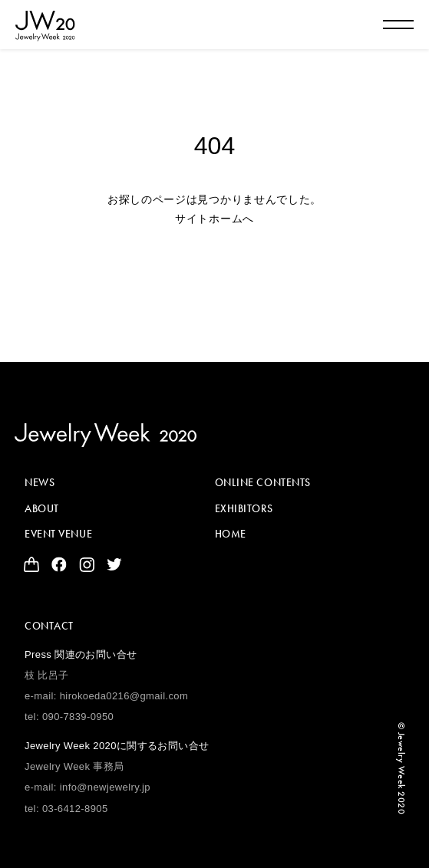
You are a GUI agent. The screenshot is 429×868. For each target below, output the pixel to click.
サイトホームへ (214, 219)
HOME (231, 534)
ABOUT (42, 508)
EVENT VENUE (58, 534)
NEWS (40, 482)
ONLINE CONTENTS (263, 482)
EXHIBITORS (244, 508)
